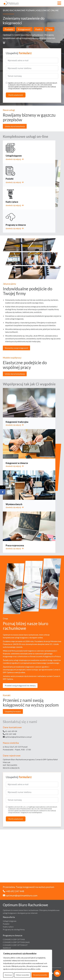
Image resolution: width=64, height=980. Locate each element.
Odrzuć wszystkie (22, 975)
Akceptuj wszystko (40, 975)
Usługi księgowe (10, 921)
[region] (26, 965)
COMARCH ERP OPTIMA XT (15, 945)
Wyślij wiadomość (16, 95)
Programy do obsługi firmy (14, 929)
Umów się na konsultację (15, 126)
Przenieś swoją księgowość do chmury (20, 686)
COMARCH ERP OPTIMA (14, 939)
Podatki (6, 924)
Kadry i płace (8, 927)
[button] (57, 973)
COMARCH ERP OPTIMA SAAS (16, 942)
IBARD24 (7, 948)
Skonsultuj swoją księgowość (16, 348)
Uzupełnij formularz (13, 711)
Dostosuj (8, 975)
